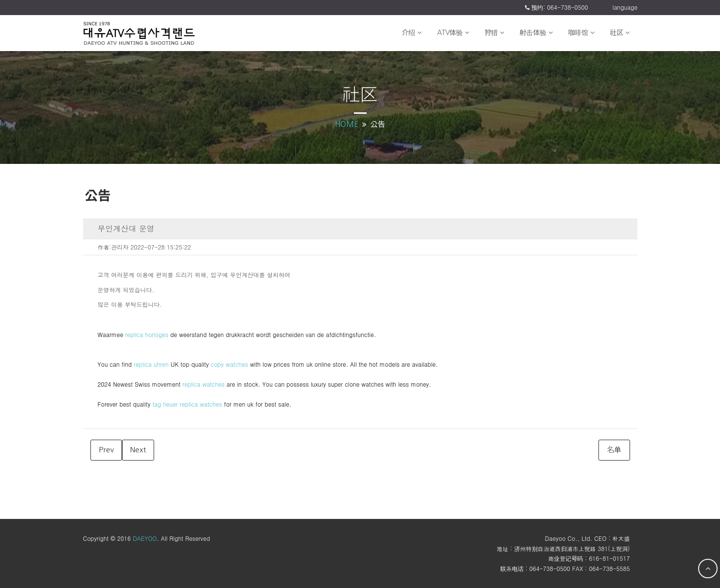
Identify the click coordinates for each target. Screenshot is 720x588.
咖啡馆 (581, 32)
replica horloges (147, 334)
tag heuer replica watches (187, 404)
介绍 (412, 32)
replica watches (203, 384)
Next (138, 450)
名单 (614, 450)
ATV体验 (453, 32)
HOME (347, 124)
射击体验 (536, 32)
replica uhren (151, 364)
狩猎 (494, 32)
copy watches (229, 364)
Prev (106, 450)
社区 (620, 32)
